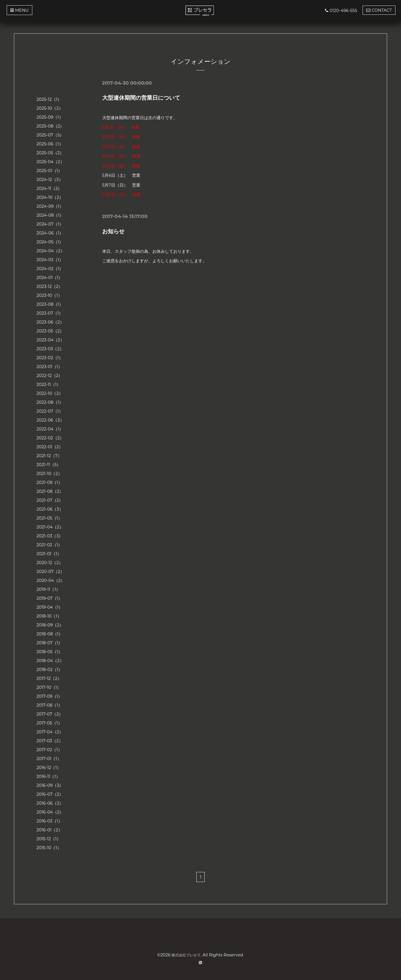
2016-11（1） (48, 776)
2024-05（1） (50, 242)
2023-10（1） (49, 295)
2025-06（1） (50, 144)
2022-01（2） (50, 447)
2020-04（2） (51, 580)
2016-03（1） (49, 821)
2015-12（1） (49, 839)
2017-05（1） (49, 723)
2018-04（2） (50, 661)
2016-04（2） (50, 812)
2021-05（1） (49, 518)
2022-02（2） (50, 438)
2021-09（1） (49, 482)
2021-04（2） (50, 527)
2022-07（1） (50, 411)
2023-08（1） (50, 304)
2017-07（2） (50, 714)
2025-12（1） (49, 99)
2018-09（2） (50, 625)
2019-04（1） (50, 607)
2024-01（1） (49, 277)
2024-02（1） (50, 269)
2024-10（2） (50, 197)
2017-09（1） (49, 696)
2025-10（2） (50, 108)
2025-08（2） (50, 126)
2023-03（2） (50, 349)
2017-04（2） (50, 732)
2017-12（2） (49, 678)
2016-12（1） (49, 767)
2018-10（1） (49, 616)
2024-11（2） (49, 188)
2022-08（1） (50, 402)
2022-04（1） (50, 429)
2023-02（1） (50, 358)
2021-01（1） (49, 554)
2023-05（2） (50, 331)
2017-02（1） (49, 750)
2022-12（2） (49, 375)
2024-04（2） (51, 251)
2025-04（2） (50, 162)
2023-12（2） (49, 286)
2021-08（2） (50, 491)
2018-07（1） (49, 643)
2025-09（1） (50, 117)
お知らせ (113, 231)
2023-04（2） (50, 340)
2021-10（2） (49, 473)
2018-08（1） (50, 634)
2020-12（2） (50, 563)
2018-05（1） (49, 652)
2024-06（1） (50, 233)
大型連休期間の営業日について (141, 98)
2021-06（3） (50, 509)
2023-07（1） (50, 313)
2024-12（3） (50, 179)
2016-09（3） (50, 785)
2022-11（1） (49, 384)
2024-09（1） (50, 206)
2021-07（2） (50, 500)
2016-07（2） (50, 794)
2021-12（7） (49, 456)
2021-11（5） (49, 465)
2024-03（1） (50, 260)
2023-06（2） (50, 322)
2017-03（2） (50, 741)
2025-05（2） (50, 153)
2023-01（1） (49, 367)
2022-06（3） (50, 420)
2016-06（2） (50, 803)
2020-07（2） (50, 571)
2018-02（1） (49, 669)
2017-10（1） (49, 687)
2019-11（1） (48, 589)
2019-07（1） (49, 598)
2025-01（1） (49, 171)
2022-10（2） (50, 393)
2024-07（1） (50, 224)
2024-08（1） (50, 215)
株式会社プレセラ (186, 955)
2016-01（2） (49, 830)
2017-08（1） (49, 705)
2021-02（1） (49, 545)
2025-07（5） (50, 135)
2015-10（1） (49, 848)
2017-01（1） (49, 759)
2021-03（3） (50, 536)
